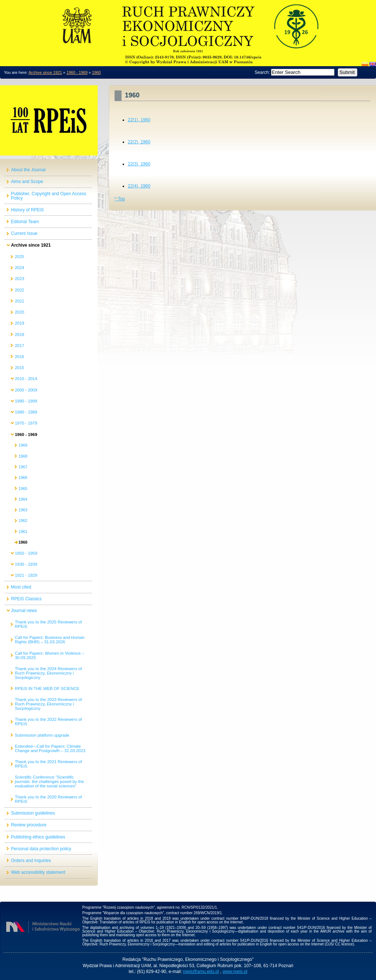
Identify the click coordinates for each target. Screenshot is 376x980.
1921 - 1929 (26, 575)
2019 (19, 323)
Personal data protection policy (41, 849)
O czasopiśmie (188, 28)
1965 (23, 489)
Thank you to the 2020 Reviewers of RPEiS (48, 799)
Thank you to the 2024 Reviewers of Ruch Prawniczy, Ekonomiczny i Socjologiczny (48, 673)
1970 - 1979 (26, 423)
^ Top (120, 199)
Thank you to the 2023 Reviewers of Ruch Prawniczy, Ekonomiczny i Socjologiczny (48, 704)
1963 (23, 510)
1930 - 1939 (26, 564)
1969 (23, 445)
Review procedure (29, 825)
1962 (23, 521)
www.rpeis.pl (235, 972)
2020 (19, 312)
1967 (23, 467)
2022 (19, 290)
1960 (97, 72)
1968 (23, 456)
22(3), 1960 (139, 164)
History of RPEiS (27, 210)
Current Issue (24, 233)
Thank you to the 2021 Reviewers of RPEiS (48, 764)
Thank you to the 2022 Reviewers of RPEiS (48, 722)
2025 (19, 257)
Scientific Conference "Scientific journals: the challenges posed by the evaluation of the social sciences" (49, 782)
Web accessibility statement (38, 872)
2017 (19, 346)
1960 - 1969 (77, 72)
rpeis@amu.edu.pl (201, 972)
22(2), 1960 (139, 142)
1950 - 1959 (26, 553)
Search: (263, 72)
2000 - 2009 (26, 390)
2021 (19, 301)
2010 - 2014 (26, 379)
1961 (23, 532)
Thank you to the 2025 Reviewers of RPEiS (48, 624)
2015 (19, 368)
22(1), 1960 (139, 120)
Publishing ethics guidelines (38, 837)
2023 (19, 279)
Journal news (24, 611)
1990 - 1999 (26, 401)
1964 (23, 499)
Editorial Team (25, 222)
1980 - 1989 (26, 412)
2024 (19, 268)
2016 (19, 357)
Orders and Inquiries (31, 861)
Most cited (21, 587)
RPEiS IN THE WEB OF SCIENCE (47, 688)
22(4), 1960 (139, 186)
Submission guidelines (33, 813)
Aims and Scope (27, 182)
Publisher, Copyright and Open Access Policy (49, 196)
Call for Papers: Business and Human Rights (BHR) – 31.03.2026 (50, 640)
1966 (23, 478)
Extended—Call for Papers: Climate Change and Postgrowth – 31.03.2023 (50, 748)
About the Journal (28, 170)
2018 (19, 335)
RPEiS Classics (26, 599)
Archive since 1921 (45, 72)
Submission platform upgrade (42, 735)
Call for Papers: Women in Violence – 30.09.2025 (49, 655)
